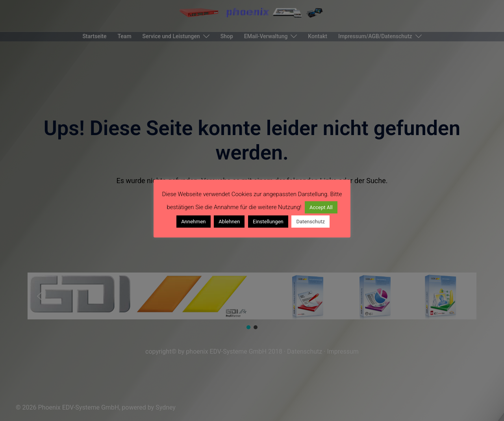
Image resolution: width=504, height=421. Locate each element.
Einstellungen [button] (268, 222)
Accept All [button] (321, 207)
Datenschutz (310, 222)
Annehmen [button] (193, 222)
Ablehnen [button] (229, 222)
